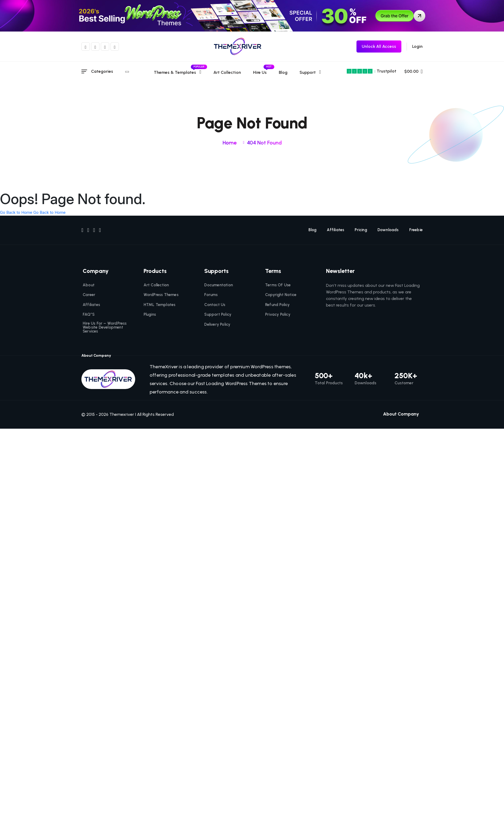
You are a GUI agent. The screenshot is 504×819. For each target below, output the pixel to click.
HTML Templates (160, 305)
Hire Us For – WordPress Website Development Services (105, 327)
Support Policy (218, 315)
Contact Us (215, 305)
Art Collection (227, 72)
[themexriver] (238, 46)
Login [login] (417, 46)
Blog (283, 72)
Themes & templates (177, 72)
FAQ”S (89, 315)
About (89, 285)
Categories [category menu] (109, 71)
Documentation (219, 285)
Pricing (361, 230)
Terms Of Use (278, 285)
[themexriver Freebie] (379, 46)
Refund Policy (277, 305)
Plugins (150, 315)
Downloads (388, 230)
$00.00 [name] (413, 71)
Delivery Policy (217, 325)
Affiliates (335, 230)
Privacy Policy (278, 315)
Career (89, 295)
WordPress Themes (161, 295)
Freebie (416, 230)
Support (307, 72)
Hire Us (260, 72)
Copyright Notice (281, 295)
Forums (211, 295)
